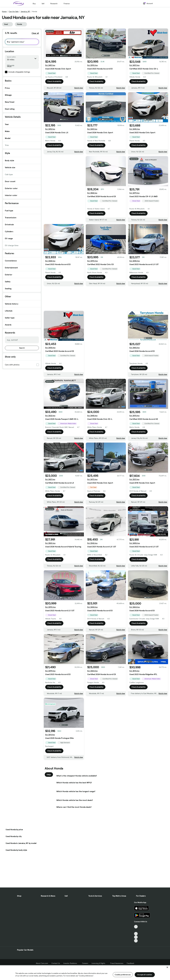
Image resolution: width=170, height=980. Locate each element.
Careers (85, 963)
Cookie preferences (123, 975)
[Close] (167, 967)
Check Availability (54, 81)
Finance (67, 4)
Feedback (130, 963)
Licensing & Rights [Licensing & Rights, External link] (99, 963)
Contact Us (56, 963)
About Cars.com (42, 963)
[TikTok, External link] (136, 927)
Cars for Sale (14, 11)
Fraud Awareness (117, 963)
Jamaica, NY (25, 11)
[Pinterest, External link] (136, 941)
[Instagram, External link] (136, 937)
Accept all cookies (145, 975)
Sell (43, 4)
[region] (85, 972)
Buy (34, 4)
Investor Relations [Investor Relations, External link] (71, 963)
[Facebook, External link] (136, 930)
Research (54, 4)
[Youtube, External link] (136, 934)
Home (4, 11)
